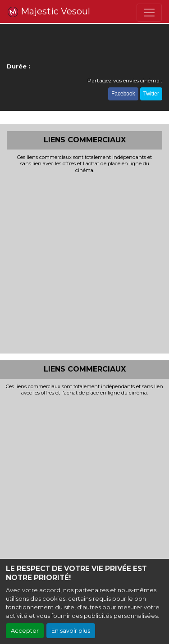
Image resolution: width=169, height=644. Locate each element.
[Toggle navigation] (149, 13)
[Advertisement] (84, 262)
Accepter (25, 631)
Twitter (151, 94)
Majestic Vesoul (49, 12)
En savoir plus (71, 631)
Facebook (123, 94)
